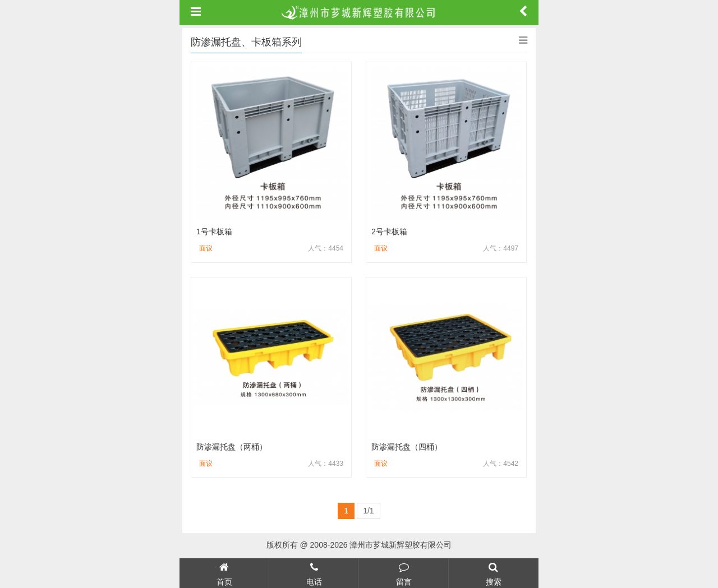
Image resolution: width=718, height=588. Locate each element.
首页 (224, 573)
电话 (314, 573)
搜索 (493, 573)
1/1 (368, 511)
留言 (404, 573)
